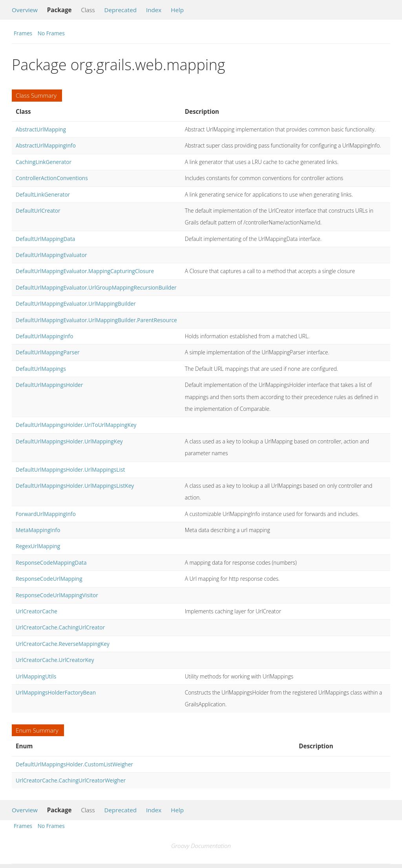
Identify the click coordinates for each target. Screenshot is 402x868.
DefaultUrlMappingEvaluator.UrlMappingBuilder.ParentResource (96, 320)
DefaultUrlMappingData (45, 239)
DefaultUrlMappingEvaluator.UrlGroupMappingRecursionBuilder (96, 287)
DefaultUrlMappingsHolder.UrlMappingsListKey (75, 486)
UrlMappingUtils (36, 676)
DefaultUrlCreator (38, 211)
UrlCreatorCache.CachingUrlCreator (60, 627)
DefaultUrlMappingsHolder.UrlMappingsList (70, 470)
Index (154, 10)
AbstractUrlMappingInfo (46, 145)
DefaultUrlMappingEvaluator (51, 255)
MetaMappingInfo (38, 530)
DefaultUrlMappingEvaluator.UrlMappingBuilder (76, 304)
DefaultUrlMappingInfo (44, 336)
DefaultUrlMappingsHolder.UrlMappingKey (69, 441)
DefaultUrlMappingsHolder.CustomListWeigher (74, 764)
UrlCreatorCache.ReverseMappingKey (63, 644)
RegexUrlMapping (38, 546)
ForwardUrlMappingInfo (46, 514)
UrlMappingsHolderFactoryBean (56, 692)
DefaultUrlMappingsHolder (49, 385)
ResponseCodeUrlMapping (49, 579)
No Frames (51, 33)
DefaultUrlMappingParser (48, 352)
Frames (23, 33)
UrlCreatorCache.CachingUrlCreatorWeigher (71, 780)
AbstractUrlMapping (41, 129)
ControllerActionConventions (52, 178)
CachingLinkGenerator (44, 162)
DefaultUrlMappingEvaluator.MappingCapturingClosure (85, 271)
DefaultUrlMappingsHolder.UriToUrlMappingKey (76, 425)
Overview (25, 10)
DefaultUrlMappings (41, 369)
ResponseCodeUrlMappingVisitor (57, 595)
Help (177, 10)
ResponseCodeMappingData (51, 563)
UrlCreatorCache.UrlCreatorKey (55, 660)
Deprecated (120, 10)
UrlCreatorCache (37, 611)
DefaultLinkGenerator (43, 194)
